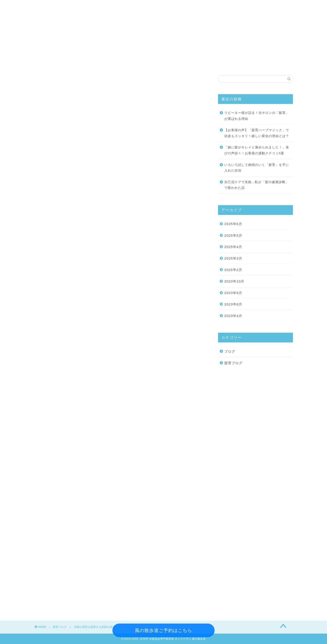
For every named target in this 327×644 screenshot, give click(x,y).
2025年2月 (233, 270)
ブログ (230, 352)
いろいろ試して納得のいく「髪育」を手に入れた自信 (257, 168)
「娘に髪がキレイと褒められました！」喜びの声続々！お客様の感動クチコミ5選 (257, 151)
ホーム (49, 63)
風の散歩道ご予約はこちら (163, 630)
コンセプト (146, 63)
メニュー (76, 63)
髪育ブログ (210, 63)
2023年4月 (233, 316)
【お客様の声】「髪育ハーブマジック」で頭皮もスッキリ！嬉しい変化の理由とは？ (257, 133)
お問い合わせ (271, 63)
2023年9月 (233, 293)
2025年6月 (233, 224)
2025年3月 (233, 259)
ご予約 (240, 63)
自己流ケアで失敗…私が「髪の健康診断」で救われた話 (257, 185)
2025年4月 (233, 247)
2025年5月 (233, 236)
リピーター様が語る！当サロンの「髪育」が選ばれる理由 (257, 116)
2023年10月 (234, 281)
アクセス (178, 63)
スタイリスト (110, 63)
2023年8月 (233, 304)
